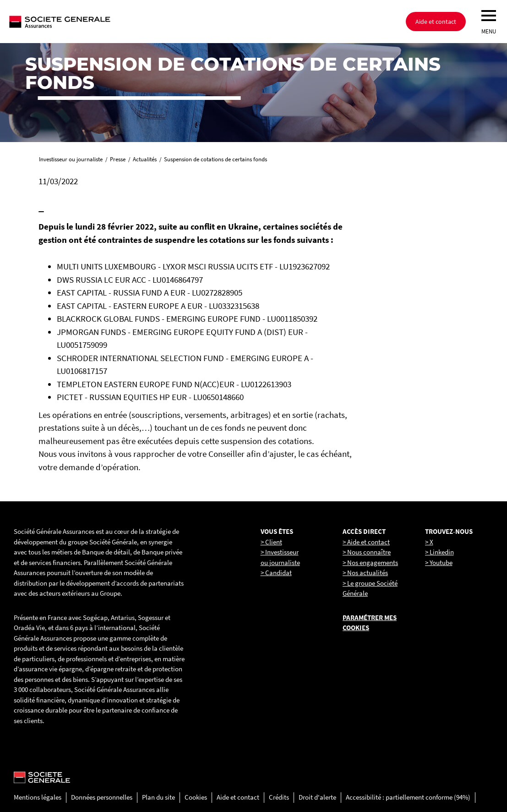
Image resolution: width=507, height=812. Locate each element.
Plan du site (158, 797)
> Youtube (439, 562)
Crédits (279, 797)
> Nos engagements (370, 562)
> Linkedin (439, 552)
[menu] (489, 16)
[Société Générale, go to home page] (89, 22)
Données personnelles (102, 797)
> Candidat (276, 573)
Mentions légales (38, 797)
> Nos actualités (365, 573)
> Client (271, 542)
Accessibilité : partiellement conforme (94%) (408, 797)
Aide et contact (436, 22)
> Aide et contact (366, 542)
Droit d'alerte (317, 797)
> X (429, 542)
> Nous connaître (367, 552)
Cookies (196, 797)
